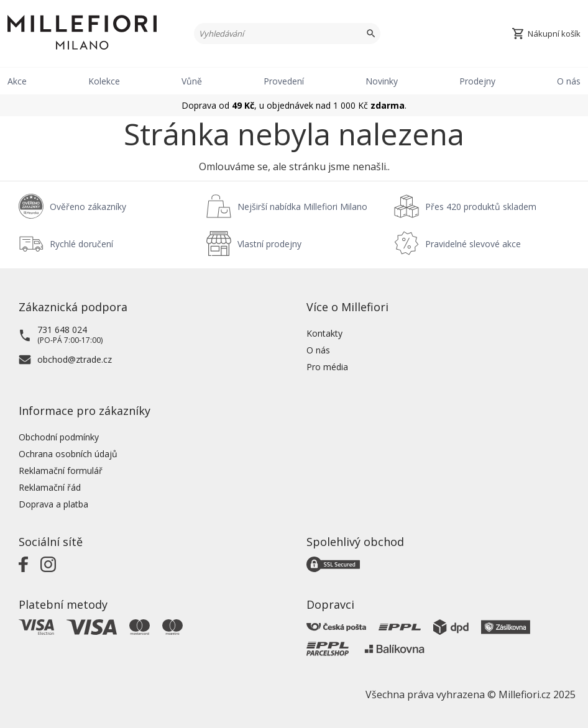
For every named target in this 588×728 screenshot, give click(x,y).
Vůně (192, 81)
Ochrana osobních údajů (68, 454)
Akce (17, 81)
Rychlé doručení (81, 244)
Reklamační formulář (61, 471)
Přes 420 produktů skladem (481, 207)
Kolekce (104, 81)
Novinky (382, 81)
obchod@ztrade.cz (75, 359)
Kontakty (324, 333)
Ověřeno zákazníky (88, 207)
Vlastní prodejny (269, 244)
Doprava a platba (53, 504)
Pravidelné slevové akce (473, 244)
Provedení (284, 81)
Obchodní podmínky (59, 437)
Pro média (327, 367)
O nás (569, 81)
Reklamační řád (50, 487)
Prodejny (477, 81)
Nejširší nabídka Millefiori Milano (302, 207)
